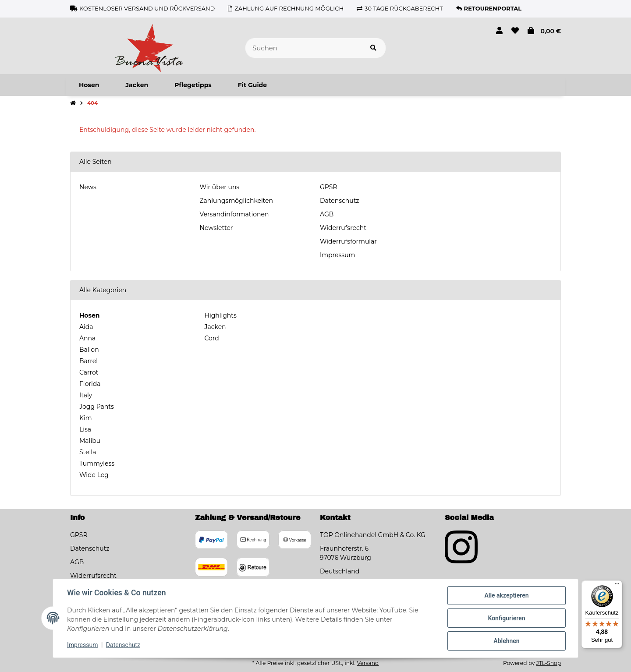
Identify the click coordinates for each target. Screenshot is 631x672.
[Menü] (617, 586)
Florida (90, 384)
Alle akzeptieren (506, 595)
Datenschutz (339, 201)
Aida (86, 327)
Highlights (220, 315)
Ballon (89, 350)
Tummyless (97, 463)
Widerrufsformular (348, 241)
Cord (211, 338)
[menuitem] (89, 85)
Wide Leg (94, 475)
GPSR (329, 187)
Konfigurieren (506, 618)
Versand (368, 663)
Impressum (337, 255)
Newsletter (216, 228)
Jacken (214, 327)
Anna (87, 338)
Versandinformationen (234, 214)
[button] (499, 31)
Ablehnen (506, 641)
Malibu (90, 441)
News (88, 187)
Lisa (85, 429)
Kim (86, 418)
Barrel (89, 361)
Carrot (89, 372)
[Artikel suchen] (373, 48)
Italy (86, 395)
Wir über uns (220, 187)
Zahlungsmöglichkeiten (236, 201)
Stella (88, 452)
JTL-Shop (549, 663)
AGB (327, 214)
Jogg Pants (97, 407)
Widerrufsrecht (343, 228)
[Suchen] (303, 48)
